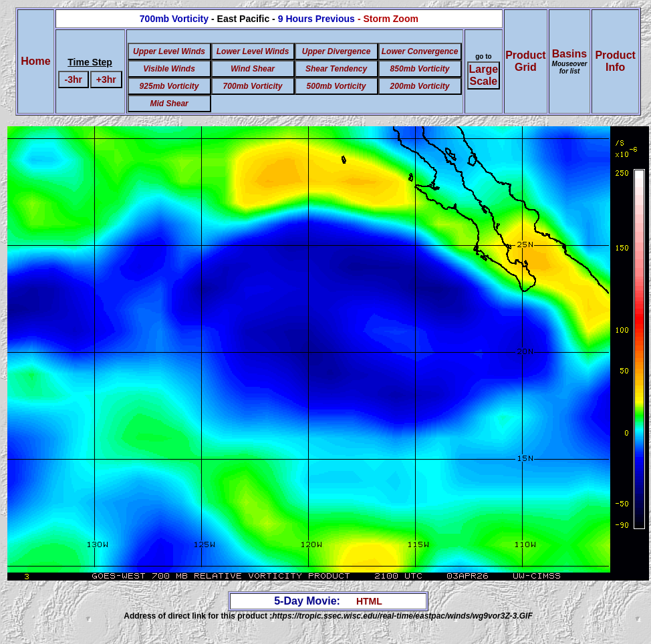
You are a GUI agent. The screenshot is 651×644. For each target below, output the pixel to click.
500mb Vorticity (337, 86)
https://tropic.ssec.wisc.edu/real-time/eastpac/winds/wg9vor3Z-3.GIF (402, 616)
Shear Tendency (336, 69)
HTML (369, 601)
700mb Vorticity (253, 86)
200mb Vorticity (420, 86)
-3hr (73, 79)
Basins (570, 61)
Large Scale (484, 75)
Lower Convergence (420, 51)
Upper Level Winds (169, 51)
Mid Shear (169, 104)
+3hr (106, 79)
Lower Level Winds (253, 51)
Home (35, 61)
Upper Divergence (337, 51)
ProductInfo (615, 61)
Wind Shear (253, 69)
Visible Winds (169, 69)
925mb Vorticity (169, 86)
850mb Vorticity (420, 69)
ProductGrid (525, 61)
